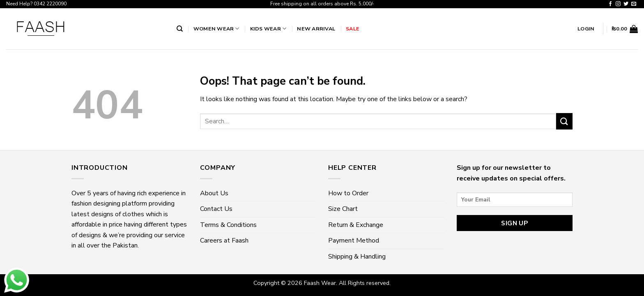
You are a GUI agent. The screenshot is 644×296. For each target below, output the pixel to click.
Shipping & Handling (357, 257)
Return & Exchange (356, 225)
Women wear (216, 29)
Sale (353, 29)
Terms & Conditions (228, 225)
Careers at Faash (224, 240)
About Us (214, 193)
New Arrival (316, 29)
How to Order (348, 193)
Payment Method (354, 240)
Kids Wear (268, 29)
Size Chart (343, 209)
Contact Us (216, 209)
